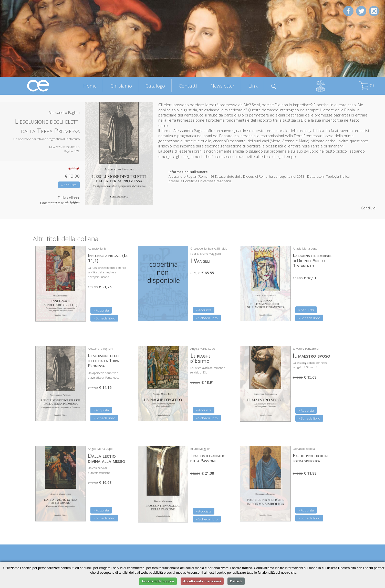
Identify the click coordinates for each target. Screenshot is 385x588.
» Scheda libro (104, 318)
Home (90, 86)
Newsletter (223, 86)
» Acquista (69, 185)
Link (253, 86)
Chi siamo (121, 86)
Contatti (188, 86)
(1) (367, 85)
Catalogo (155, 86)
